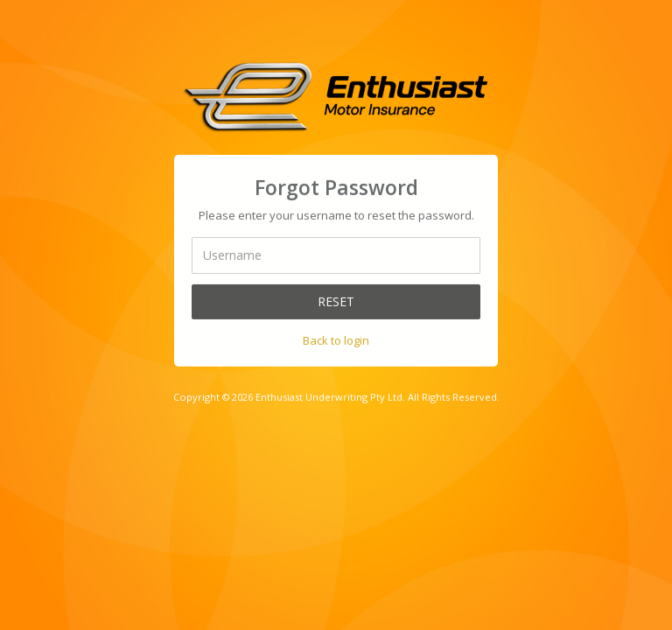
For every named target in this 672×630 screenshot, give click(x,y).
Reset (336, 301)
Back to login (336, 339)
